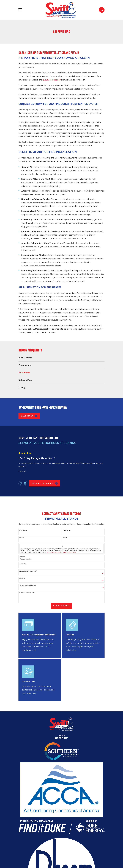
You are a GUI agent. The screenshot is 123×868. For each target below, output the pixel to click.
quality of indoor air (52, 80)
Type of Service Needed (28, 585)
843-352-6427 (61, 738)
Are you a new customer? (28, 571)
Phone (22, 538)
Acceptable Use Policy (55, 552)
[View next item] (25, 483)
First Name (23, 530)
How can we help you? (27, 593)
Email (65, 538)
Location (22, 578)
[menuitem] (62, 358)
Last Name (67, 530)
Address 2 (23, 564)
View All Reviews (45, 483)
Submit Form (61, 606)
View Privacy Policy (69, 552)
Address (22, 557)
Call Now (29, 416)
